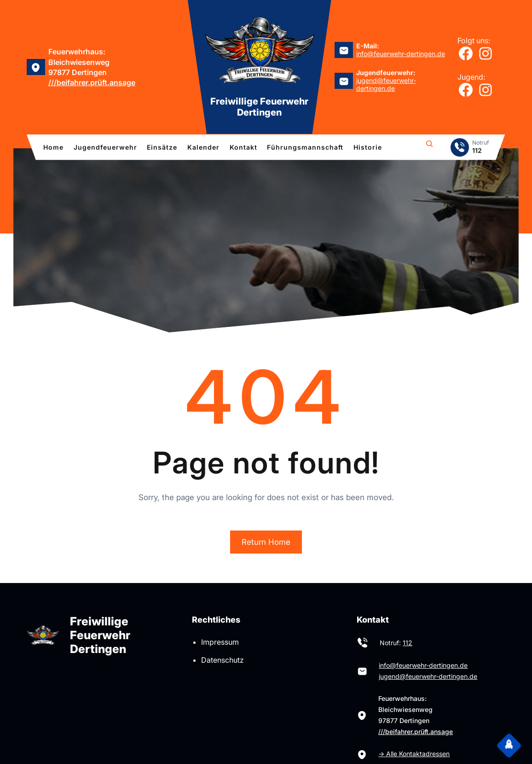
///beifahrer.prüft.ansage (92, 82)
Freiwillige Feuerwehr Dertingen (259, 107)
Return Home (266, 542)
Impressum (220, 642)
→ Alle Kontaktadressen (414, 754)
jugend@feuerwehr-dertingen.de (386, 84)
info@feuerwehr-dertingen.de (401, 54)
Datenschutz (223, 660)
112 (408, 643)
